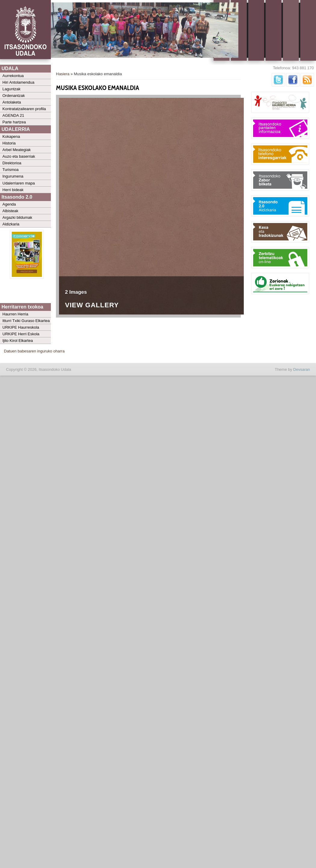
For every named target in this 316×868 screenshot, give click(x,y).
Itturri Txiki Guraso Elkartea (26, 321)
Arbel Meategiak (17, 150)
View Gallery (92, 305)
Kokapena (11, 136)
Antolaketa (12, 102)
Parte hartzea (14, 122)
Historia (9, 143)
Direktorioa (12, 163)
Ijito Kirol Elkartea (18, 341)
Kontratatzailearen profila (24, 109)
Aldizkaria (11, 224)
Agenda (9, 204)
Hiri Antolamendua (18, 82)
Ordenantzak (14, 96)
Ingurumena (13, 176)
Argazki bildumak (17, 217)
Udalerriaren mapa (19, 183)
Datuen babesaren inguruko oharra (34, 351)
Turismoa (11, 170)
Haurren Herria (15, 314)
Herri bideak (13, 190)
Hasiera (63, 74)
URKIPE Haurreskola (21, 327)
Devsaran (302, 369)
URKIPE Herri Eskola (21, 334)
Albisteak (10, 211)
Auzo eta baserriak (19, 156)
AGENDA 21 (13, 115)
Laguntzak (11, 89)
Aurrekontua (13, 76)
